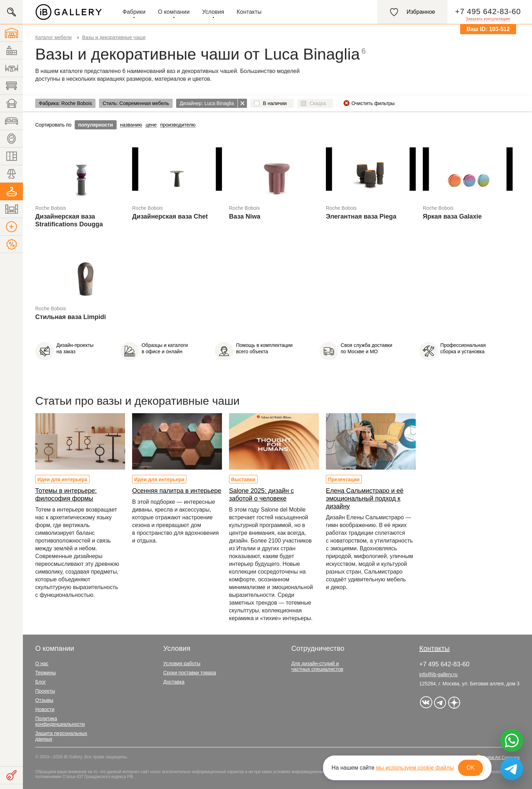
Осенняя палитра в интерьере (177, 491)
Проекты (45, 691)
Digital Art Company (501, 758)
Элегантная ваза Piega (361, 216)
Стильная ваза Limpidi (71, 317)
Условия (213, 12)
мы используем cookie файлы (415, 768)
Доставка (174, 682)
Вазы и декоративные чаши (114, 37)
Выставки (243, 479)
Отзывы (44, 700)
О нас (42, 663)
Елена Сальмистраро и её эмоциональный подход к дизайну (365, 499)
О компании (174, 12)
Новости (45, 709)
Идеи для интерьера (62, 479)
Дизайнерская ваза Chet (170, 216)
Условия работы (182, 663)
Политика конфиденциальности (60, 721)
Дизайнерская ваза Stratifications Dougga (69, 220)
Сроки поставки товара (190, 673)
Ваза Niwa (245, 216)
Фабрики (134, 12)
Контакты (249, 12)
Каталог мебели (53, 37)
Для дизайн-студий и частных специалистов (317, 666)
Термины (46, 673)
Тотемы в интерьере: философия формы (66, 495)
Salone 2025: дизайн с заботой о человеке (261, 495)
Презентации (344, 479)
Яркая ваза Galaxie (452, 216)
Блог (41, 682)
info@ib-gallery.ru (438, 674)
